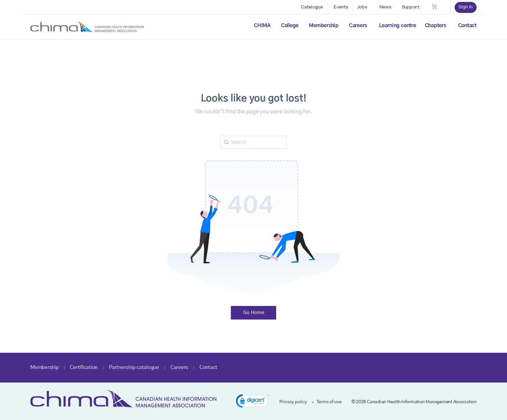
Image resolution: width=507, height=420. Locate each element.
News (385, 7)
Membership (324, 26)
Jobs (362, 7)
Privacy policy (293, 402)
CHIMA (262, 26)
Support (411, 7)
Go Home (254, 313)
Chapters (436, 26)
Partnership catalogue (134, 367)
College (290, 26)
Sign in (466, 7)
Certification (84, 367)
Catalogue (312, 7)
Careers (358, 26)
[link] (253, 402)
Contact (467, 26)
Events (341, 7)
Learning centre (397, 26)
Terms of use (329, 402)
